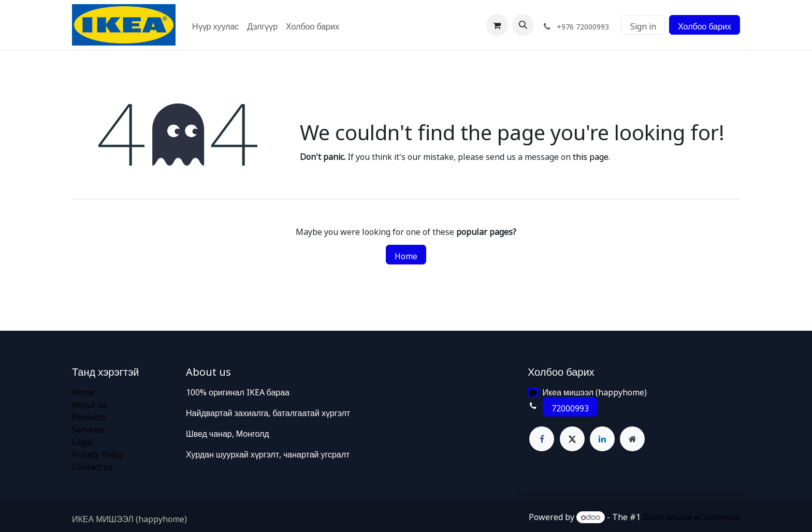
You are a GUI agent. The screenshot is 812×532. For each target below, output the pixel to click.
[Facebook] (542, 439)
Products (89, 416)
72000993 (570, 407)
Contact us (92, 465)
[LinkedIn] (602, 439)
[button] (523, 25)
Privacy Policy (98, 453)
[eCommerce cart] (497, 25)
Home (406, 255)
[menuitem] (215, 25)
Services (88, 428)
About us (89, 403)
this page (591, 155)
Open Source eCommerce (691, 515)
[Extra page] (632, 439)
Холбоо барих (705, 25)
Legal (83, 440)
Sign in (643, 25)
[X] (572, 439)
